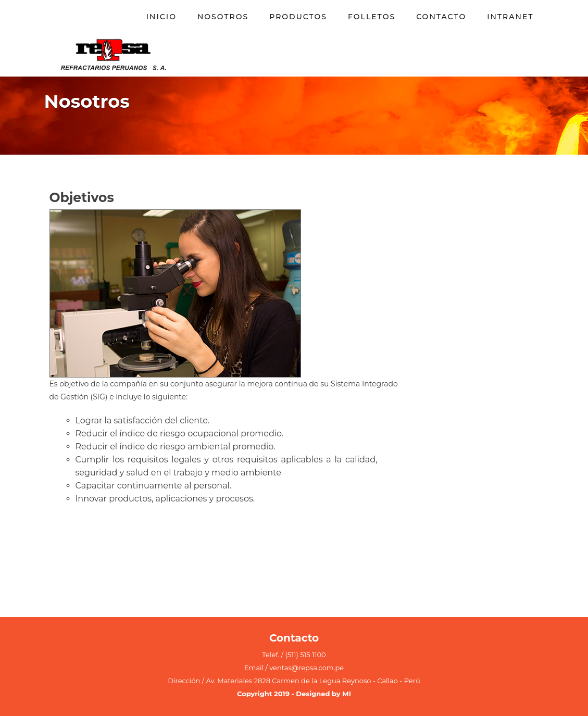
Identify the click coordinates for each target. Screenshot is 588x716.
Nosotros (223, 17)
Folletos (372, 17)
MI (347, 694)
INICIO (161, 17)
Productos (298, 17)
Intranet (510, 17)
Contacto (441, 17)
